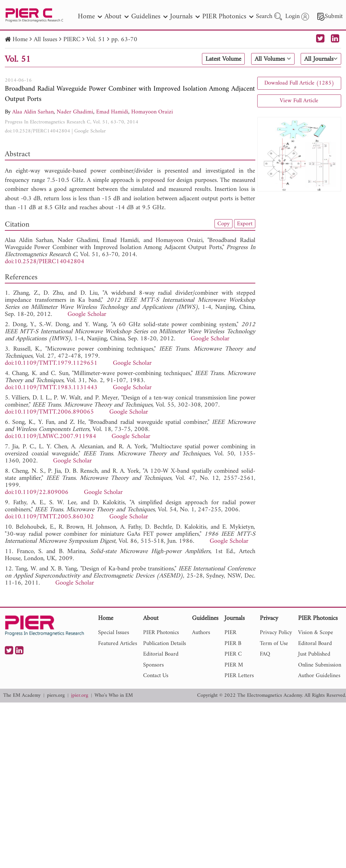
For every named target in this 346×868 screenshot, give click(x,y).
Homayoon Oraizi (152, 112)
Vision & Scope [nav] (316, 633)
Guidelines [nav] (149, 17)
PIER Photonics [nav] (228, 17)
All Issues (46, 40)
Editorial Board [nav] (161, 654)
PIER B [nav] (233, 644)
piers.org (56, 696)
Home (20, 40)
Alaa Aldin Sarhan (33, 112)
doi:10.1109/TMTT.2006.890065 (49, 412)
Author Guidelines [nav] (319, 676)
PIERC (72, 40)
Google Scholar (90, 131)
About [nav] (117, 17)
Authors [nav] (201, 633)
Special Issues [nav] (114, 633)
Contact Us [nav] (156, 676)
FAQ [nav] (265, 654)
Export (245, 224)
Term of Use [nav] (274, 644)
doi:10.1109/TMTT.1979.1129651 (51, 363)
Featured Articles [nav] (118, 644)
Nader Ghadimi (75, 112)
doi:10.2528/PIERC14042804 (37, 131)
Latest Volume (223, 59)
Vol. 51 (96, 40)
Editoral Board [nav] (315, 644)
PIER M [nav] (234, 665)
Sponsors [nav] (153, 665)
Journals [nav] (185, 17)
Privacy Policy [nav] (276, 633)
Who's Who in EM (114, 696)
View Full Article (299, 101)
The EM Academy (22, 696)
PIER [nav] (230, 633)
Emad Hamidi (112, 112)
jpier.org (80, 696)
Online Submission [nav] (320, 665)
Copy (223, 224)
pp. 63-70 (124, 40)
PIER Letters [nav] (239, 676)
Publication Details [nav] (164, 644)
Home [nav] (90, 17)
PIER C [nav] (233, 654)
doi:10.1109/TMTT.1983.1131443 (51, 388)
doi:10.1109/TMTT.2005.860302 (49, 517)
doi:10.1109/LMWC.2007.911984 (50, 437)
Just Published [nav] (314, 654)
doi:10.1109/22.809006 (37, 492)
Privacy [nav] (269, 619)
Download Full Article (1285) (299, 83)
